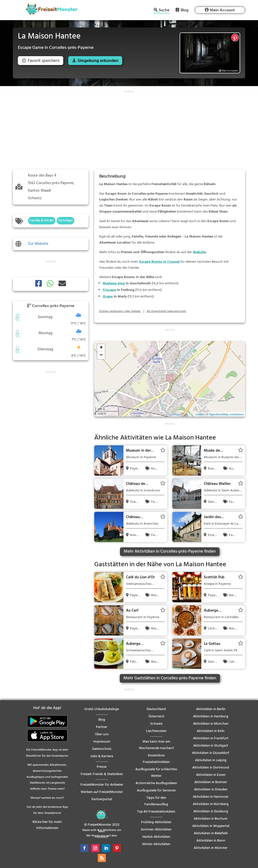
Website (199, 252)
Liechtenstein (156, 731)
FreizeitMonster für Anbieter (102, 785)
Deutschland (156, 709)
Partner (102, 727)
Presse (102, 767)
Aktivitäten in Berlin (211, 709)
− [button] (101, 355)
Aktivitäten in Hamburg (211, 716)
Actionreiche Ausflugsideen (156, 783)
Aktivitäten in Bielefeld (211, 833)
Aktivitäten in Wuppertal (211, 826)
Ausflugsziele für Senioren (156, 791)
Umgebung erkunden (98, 61)
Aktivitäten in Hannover (211, 797)
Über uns (102, 734)
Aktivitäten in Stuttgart (211, 746)
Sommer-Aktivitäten (156, 830)
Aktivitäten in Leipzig (211, 760)
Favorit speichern (41, 61)
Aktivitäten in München (211, 724)
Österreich (156, 716)
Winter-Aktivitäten (156, 844)
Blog (185, 10)
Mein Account (222, 10)
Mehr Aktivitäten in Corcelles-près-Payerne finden (170, 552)
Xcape (108, 297)
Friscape (109, 290)
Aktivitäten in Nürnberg (211, 804)
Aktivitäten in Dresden (211, 790)
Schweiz (156, 724)
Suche (164, 11)
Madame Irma (114, 283)
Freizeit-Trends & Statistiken (102, 774)
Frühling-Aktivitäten (156, 822)
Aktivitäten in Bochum (211, 819)
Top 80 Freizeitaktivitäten (156, 812)
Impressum (102, 742)
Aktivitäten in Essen (211, 775)
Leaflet (200, 414)
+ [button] (101, 348)
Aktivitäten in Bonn (211, 841)
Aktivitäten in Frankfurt (211, 738)
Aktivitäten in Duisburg (211, 811)
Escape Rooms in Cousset (159, 262)
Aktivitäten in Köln (211, 731)
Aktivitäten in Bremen (211, 782)
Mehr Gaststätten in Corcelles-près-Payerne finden (170, 678)
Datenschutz (102, 749)
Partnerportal (102, 799)
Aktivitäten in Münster (211, 848)
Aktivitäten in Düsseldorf (211, 753)
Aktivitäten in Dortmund (211, 768)
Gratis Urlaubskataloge (102, 709)
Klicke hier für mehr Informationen (47, 825)
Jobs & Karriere (102, 756)
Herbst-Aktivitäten (156, 837)
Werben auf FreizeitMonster (102, 792)
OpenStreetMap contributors (227, 414)
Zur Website (38, 244)
